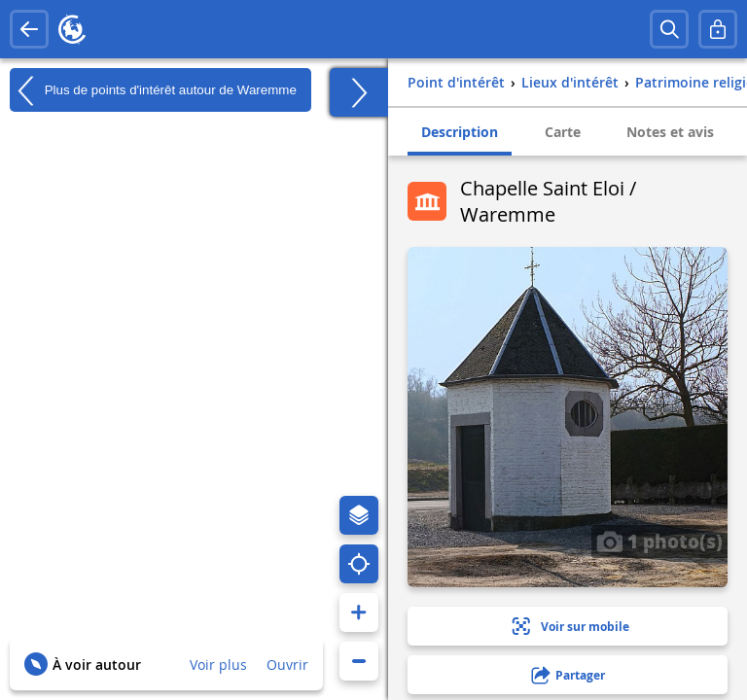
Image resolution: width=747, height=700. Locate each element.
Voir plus (218, 665)
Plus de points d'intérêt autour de (153, 90)
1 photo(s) (659, 541)
